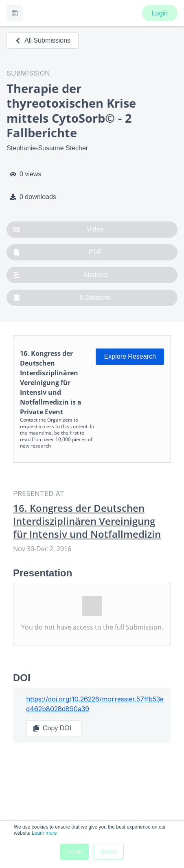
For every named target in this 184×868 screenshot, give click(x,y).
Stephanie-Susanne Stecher (47, 148)
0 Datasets (62, 298)
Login (160, 13)
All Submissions (43, 40)
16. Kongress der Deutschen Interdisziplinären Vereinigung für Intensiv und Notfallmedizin (87, 521)
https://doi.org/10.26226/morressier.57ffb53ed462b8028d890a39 (95, 704)
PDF (58, 252)
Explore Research (130, 356)
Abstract (60, 275)
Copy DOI (52, 728)
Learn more (44, 833)
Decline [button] (109, 852)
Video (58, 229)
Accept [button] (75, 852)
